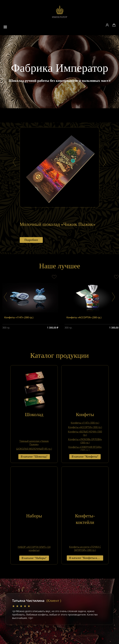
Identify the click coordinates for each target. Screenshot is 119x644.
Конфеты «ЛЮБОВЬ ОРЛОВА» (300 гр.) (85, 441)
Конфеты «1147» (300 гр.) (85, 423)
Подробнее (31, 240)
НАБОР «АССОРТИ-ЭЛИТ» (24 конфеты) (34, 549)
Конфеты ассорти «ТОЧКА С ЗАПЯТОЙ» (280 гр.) (85, 549)
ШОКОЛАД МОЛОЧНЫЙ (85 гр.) (34, 449)
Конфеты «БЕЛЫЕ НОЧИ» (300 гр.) (85, 433)
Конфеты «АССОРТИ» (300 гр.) (85, 427)
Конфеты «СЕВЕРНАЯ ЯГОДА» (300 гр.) (85, 449)
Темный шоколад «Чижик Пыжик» (34, 443)
